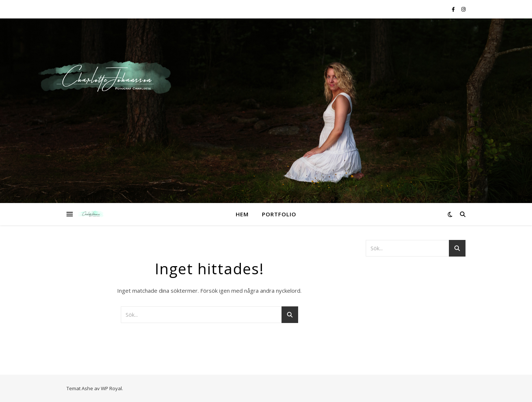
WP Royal (111, 388)
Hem (242, 214)
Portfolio (279, 214)
